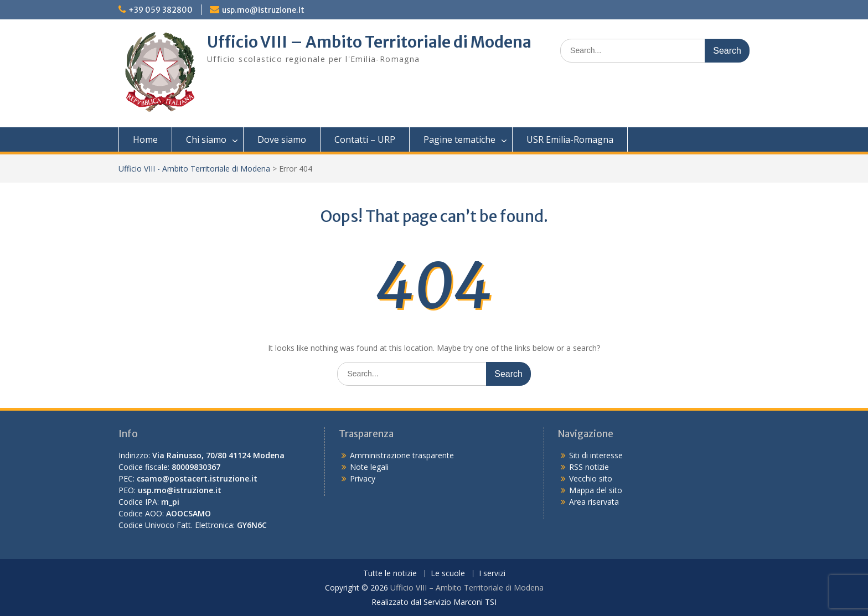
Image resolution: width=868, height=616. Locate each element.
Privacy (363, 478)
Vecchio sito (591, 478)
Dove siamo (282, 139)
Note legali (369, 467)
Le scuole (448, 574)
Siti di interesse (596, 455)
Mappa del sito (596, 490)
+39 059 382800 (161, 10)
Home (145, 139)
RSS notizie (589, 467)
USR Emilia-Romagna (570, 139)
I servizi (492, 574)
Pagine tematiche (459, 139)
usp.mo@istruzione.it (263, 10)
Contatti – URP (365, 139)
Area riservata (594, 502)
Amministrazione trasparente (402, 455)
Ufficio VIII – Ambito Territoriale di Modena (369, 42)
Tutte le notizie (390, 574)
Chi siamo (206, 139)
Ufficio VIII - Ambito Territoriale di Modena (194, 169)
